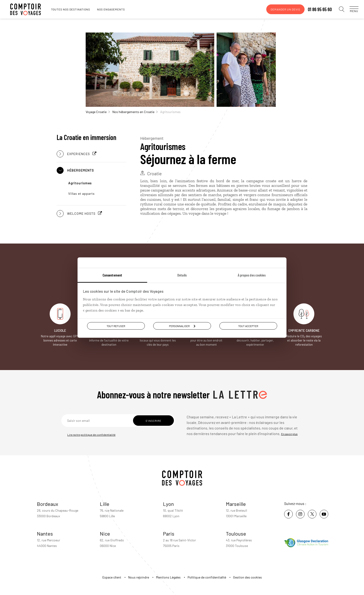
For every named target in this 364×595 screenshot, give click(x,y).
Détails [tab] (182, 275)
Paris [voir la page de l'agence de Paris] (169, 533)
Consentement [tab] (112, 275)
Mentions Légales (168, 577)
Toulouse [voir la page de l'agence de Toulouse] (236, 533)
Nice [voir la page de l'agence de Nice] (105, 533)
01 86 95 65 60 (315, 9)
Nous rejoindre (139, 577)
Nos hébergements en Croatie (135, 112)
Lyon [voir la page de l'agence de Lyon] (168, 504)
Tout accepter (248, 326)
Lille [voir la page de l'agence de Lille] (105, 504)
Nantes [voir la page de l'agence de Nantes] (45, 533)
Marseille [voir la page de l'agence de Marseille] (236, 504)
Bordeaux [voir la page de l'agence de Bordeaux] (48, 504)
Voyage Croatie (98, 112)
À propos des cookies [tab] (252, 275)
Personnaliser (182, 326)
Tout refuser (116, 326)
